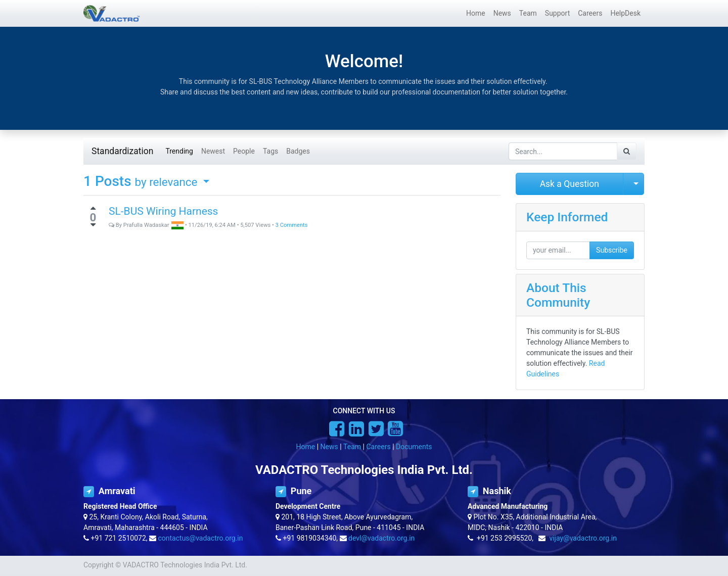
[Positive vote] (93, 208)
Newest (213, 151)
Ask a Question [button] (570, 184)
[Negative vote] (93, 225)
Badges (298, 151)
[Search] (627, 151)
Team (352, 447)
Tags (270, 151)
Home (306, 447)
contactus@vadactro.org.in (201, 538)
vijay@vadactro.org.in (583, 538)
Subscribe (612, 250)
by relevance (168, 182)
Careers (378, 447)
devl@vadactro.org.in (381, 538)
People (244, 151)
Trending (179, 151)
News (329, 447)
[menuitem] (476, 13)
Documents (414, 447)
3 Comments (292, 225)
